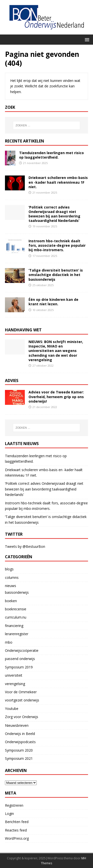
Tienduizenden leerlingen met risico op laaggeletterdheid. (51, 155)
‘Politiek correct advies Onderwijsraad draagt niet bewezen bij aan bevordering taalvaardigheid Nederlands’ (54, 214)
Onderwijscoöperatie (22, 650)
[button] (86, 39)
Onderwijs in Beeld (20, 734)
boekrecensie (16, 609)
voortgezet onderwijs (22, 700)
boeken (11, 601)
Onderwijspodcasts (20, 742)
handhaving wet (23, 330)
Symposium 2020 (19, 750)
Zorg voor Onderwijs (22, 717)
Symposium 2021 (19, 758)
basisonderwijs (17, 592)
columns (12, 577)
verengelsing (15, 684)
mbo (9, 642)
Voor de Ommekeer (21, 692)
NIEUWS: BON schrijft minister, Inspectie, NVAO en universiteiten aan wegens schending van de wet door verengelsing (56, 351)
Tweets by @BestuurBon (25, 546)
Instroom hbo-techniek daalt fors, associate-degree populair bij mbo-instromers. (57, 245)
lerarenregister (17, 634)
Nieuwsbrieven (17, 725)
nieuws (11, 586)
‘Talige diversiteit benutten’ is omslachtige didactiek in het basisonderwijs (56, 275)
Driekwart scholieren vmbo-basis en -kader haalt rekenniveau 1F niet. (58, 182)
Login (9, 814)
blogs (9, 569)
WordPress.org (17, 838)
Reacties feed (16, 830)
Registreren (14, 805)
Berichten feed (17, 822)
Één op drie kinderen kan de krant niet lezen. (53, 302)
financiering (14, 626)
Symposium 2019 (19, 667)
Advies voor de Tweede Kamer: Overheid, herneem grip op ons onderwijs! (56, 397)
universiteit (14, 675)
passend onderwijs (20, 659)
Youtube (12, 709)
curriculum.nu (16, 617)
